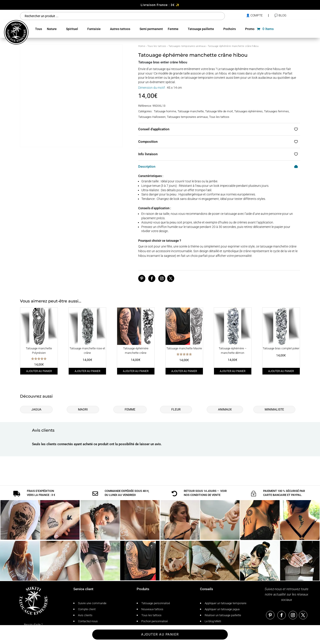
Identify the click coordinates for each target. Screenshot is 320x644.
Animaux (225, 409)
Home (142, 46)
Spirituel (72, 29)
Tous (39, 29)
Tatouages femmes (276, 111)
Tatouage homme (165, 111)
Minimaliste (274, 409)
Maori (83, 409)
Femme (173, 29)
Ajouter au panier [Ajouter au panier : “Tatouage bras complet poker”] (281, 371)
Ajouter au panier (160, 634)
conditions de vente (205, 485)
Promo (250, 29)
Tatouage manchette (191, 111)
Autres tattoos (120, 29)
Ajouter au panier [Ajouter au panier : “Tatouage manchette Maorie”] (184, 371)
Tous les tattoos (157, 46)
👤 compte (254, 15)
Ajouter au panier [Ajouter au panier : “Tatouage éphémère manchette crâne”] (136, 371)
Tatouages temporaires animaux (187, 46)
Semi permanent (151, 29)
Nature (52, 29)
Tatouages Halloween (152, 117)
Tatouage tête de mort (219, 111)
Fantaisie (94, 29)
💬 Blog (280, 15)
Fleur (176, 409)
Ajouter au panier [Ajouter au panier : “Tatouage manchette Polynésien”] (39, 371)
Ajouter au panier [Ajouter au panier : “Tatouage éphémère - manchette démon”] (233, 371)
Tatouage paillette (201, 29)
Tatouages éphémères (248, 111)
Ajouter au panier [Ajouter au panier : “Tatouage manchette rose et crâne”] (87, 371)
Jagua (36, 409)
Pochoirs (230, 29)
